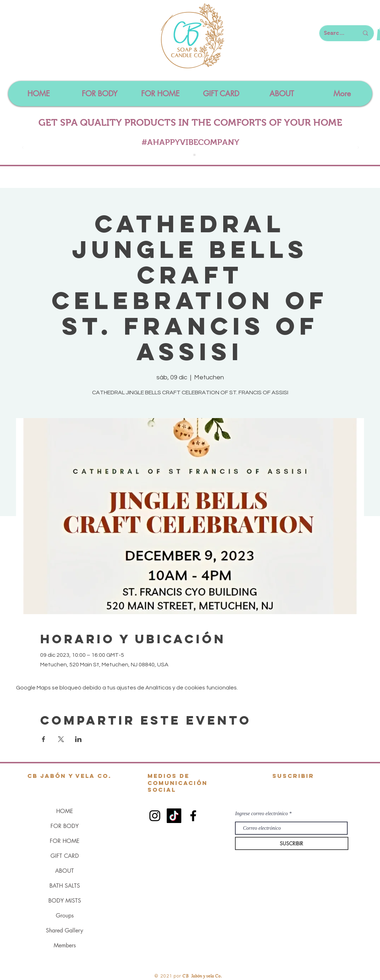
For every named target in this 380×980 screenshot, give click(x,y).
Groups (65, 916)
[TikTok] (174, 816)
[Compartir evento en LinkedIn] (78, 739)
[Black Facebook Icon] (193, 816)
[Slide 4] (194, 155)
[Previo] (23, 148)
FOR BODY (65, 826)
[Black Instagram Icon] (155, 816)
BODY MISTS (65, 901)
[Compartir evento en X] (61, 739)
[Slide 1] (187, 155)
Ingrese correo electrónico (262, 814)
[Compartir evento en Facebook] (44, 739)
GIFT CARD (65, 856)
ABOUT (65, 871)
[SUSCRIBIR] (292, 843)
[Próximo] (358, 148)
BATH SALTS (65, 886)
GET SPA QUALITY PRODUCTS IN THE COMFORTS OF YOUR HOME (190, 123)
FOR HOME (65, 841)
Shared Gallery (65, 930)
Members (65, 945)
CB (186, 976)
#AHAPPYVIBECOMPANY (190, 142)
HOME (65, 811)
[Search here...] (336, 33)
